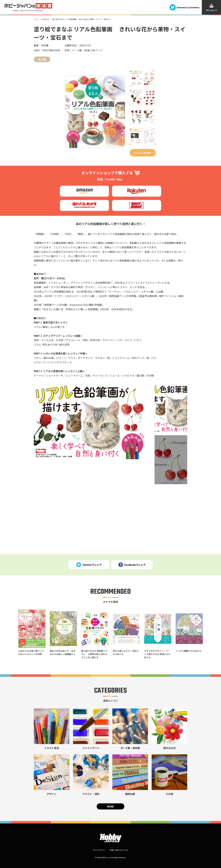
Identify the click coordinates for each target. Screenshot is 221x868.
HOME (36, 19)
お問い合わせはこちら (119, 850)
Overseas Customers (188, 7)
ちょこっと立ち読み (142, 153)
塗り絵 (42, 59)
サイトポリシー (99, 850)
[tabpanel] (90, 422)
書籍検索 (46, 19)
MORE (111, 806)
